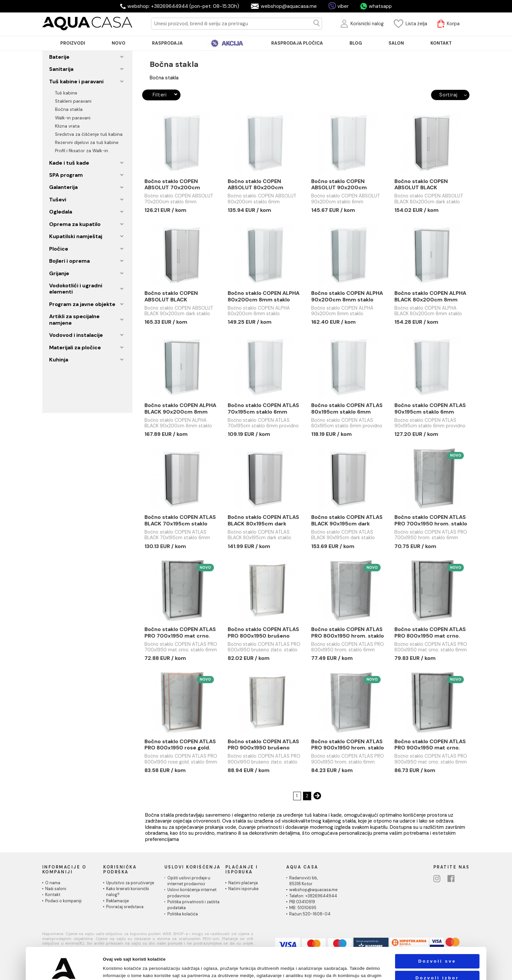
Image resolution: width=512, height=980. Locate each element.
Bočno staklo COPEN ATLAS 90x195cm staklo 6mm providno (430, 409)
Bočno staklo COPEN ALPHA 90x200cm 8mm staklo (347, 296)
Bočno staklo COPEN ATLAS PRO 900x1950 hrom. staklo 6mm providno (348, 745)
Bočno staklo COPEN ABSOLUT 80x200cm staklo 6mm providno (256, 185)
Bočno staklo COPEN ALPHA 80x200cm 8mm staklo (264, 296)
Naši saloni (56, 889)
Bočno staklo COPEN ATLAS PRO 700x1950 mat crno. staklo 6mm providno (180, 633)
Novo (456, 455)
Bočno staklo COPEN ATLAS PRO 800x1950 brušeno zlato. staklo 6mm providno (264, 633)
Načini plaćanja (243, 883)
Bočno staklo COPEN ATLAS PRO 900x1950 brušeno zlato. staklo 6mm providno (264, 745)
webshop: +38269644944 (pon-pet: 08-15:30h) (183, 6)
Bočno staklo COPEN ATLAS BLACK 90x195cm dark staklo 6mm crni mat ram (347, 521)
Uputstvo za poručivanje (130, 883)
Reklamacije (117, 901)
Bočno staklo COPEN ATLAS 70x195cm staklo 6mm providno (263, 409)
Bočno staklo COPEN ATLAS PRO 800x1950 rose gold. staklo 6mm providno (180, 745)
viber (343, 6)
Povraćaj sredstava (125, 907)
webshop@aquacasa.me (289, 6)
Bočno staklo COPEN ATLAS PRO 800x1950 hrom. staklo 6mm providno (348, 633)
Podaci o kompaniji (63, 901)
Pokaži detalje (339, 968)
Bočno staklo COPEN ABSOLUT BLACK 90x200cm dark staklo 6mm (175, 296)
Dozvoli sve (437, 928)
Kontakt (53, 895)
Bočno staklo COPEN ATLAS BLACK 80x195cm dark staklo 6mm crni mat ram (263, 521)
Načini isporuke (243, 889)
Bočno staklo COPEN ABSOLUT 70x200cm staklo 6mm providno (172, 185)
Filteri (165, 95)
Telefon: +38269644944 (313, 896)
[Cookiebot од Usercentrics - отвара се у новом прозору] (64, 968)
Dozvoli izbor (437, 945)
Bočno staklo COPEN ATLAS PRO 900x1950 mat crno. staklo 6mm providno (430, 745)
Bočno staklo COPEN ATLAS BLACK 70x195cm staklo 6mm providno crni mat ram (180, 521)
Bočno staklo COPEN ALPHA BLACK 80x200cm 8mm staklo (430, 296)
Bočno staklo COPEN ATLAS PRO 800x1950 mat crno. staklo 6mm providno (430, 633)
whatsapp (380, 6)
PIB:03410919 (302, 902)
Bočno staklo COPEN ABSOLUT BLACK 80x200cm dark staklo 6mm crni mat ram (425, 185)
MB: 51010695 (303, 908)
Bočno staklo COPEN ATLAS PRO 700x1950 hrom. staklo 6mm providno (431, 521)
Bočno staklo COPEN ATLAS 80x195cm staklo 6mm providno (347, 409)
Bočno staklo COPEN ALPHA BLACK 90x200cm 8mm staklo (180, 409)
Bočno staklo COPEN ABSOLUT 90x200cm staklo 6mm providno (339, 185)
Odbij (437, 961)
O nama (53, 883)
